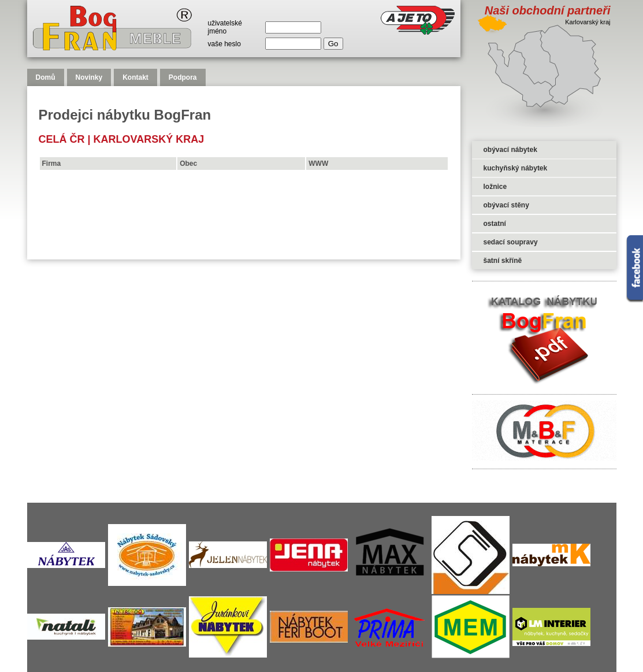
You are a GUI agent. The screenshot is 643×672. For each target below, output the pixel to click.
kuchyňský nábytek (516, 168)
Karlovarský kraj (149, 139)
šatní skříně (503, 261)
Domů (46, 77)
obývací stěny (506, 205)
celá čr (62, 139)
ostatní (495, 224)
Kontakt (135, 77)
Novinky (89, 77)
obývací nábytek (510, 150)
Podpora (183, 77)
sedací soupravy (511, 242)
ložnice (495, 187)
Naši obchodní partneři (548, 10)
